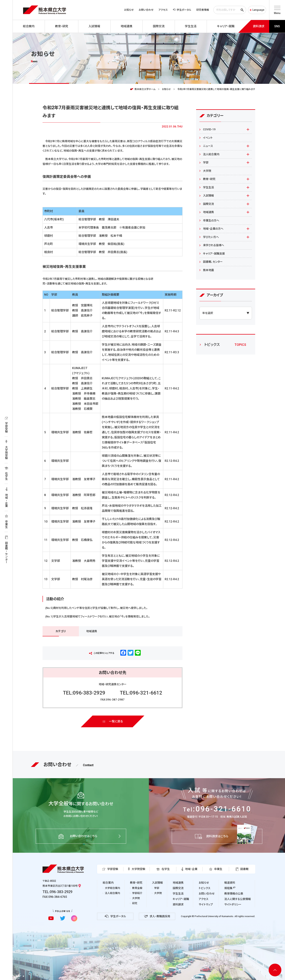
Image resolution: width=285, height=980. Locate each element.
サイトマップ (206, 905)
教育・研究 (209, 179)
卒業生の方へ (211, 221)
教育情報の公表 (234, 894)
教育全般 (137, 888)
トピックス (204, 888)
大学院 (207, 171)
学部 (206, 163)
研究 (135, 903)
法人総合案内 (211, 154)
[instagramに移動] (74, 918)
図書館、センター (213, 262)
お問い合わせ (146, 10)
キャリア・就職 (181, 899)
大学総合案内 (113, 888)
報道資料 (230, 883)
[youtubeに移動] (51, 918)
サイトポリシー (233, 905)
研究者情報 (203, 10)
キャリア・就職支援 (214, 254)
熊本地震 (208, 270)
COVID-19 (209, 129)
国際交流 (208, 204)
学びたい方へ (211, 237)
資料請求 (178, 905)
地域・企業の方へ (213, 229)
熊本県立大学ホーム (145, 89)
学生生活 (208, 187)
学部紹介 (137, 893)
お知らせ (129, 10)
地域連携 (92, 631)
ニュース (208, 146)
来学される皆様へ (214, 245)
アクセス (163, 10)
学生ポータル (182, 10)
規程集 (228, 888)
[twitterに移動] (63, 918)
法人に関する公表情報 (238, 899)
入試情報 (208, 196)
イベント (208, 138)
